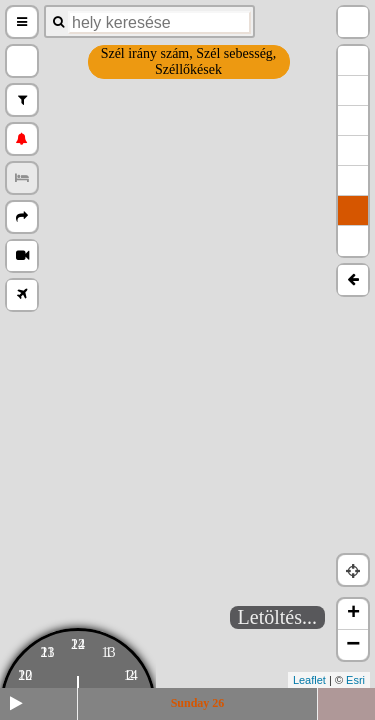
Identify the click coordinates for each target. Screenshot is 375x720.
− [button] (353, 645)
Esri (355, 680)
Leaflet (309, 680)
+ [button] (353, 614)
